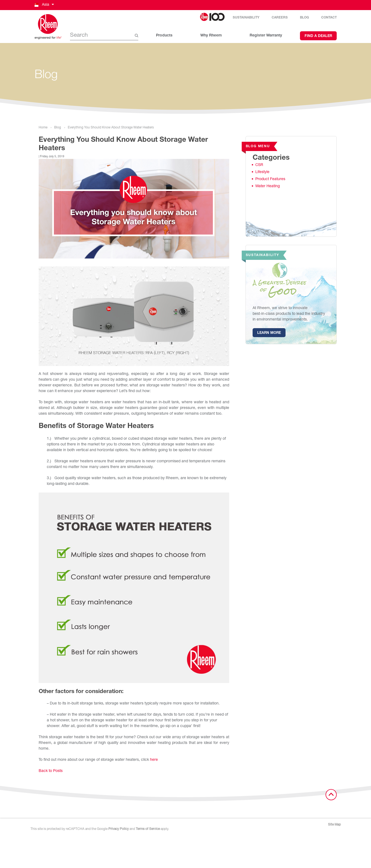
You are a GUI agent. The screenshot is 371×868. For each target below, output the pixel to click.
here (154, 760)
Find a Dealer (318, 36)
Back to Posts (51, 771)
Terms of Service (148, 829)
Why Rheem (211, 36)
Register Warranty (266, 36)
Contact (329, 18)
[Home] (48, 27)
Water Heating (268, 186)
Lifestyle (262, 172)
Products (164, 36)
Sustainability (246, 18)
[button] (44, 5)
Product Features (270, 179)
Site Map (334, 825)
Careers (280, 18)
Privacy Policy (119, 829)
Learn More (269, 333)
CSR (259, 165)
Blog (304, 18)
